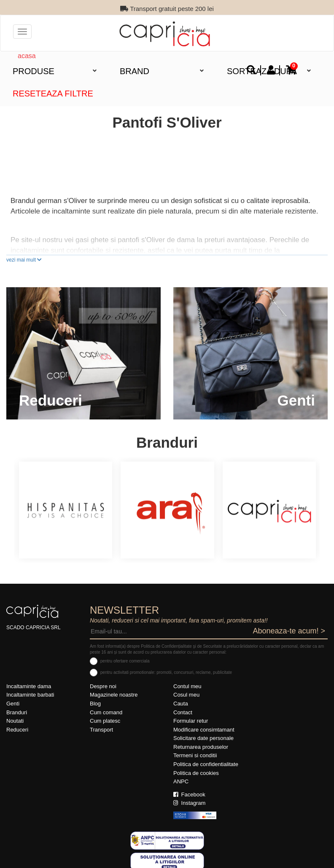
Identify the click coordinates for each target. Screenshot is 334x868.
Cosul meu (186, 695)
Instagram (189, 803)
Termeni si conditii (195, 755)
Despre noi (103, 686)
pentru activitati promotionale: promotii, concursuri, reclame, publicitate (166, 672)
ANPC (181, 781)
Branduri (17, 712)
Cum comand (106, 712)
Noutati (15, 721)
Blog (95, 704)
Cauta (181, 704)
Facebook (189, 795)
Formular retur (191, 721)
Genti (13, 704)
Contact (183, 712)
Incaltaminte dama (29, 686)
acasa (27, 56)
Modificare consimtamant (204, 730)
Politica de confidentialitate (206, 764)
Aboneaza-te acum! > (289, 631)
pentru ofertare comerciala (125, 661)
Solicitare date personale (203, 738)
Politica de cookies (196, 773)
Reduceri (17, 730)
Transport (101, 730)
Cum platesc (105, 721)
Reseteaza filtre (53, 93)
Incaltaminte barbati (30, 695)
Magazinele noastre (114, 695)
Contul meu (187, 686)
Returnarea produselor (201, 747)
